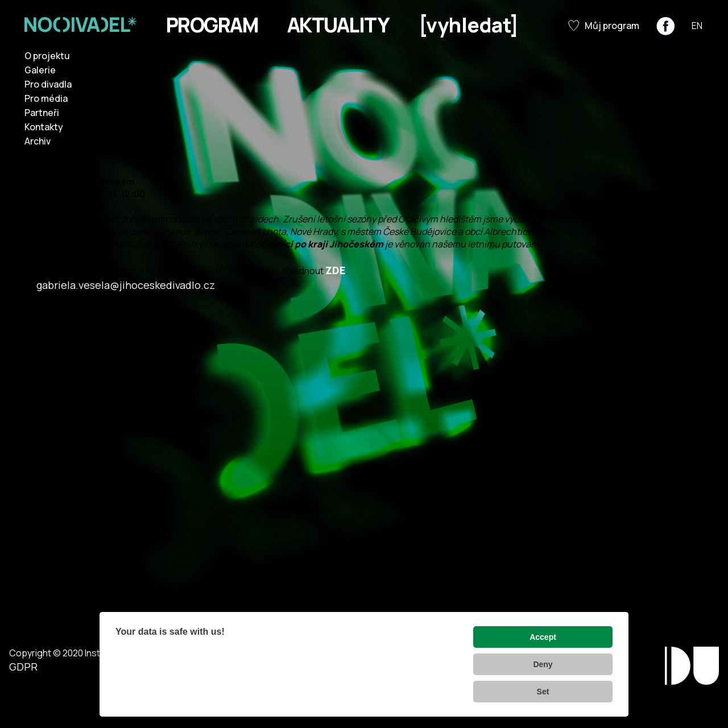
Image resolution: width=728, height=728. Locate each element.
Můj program (604, 26)
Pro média (46, 98)
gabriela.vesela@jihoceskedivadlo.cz (126, 285)
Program (212, 25)
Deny (543, 664)
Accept (543, 637)
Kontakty (44, 127)
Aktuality (338, 25)
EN (697, 26)
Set (543, 692)
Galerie (40, 70)
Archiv (38, 141)
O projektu (47, 56)
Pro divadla (48, 84)
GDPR (23, 667)
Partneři (42, 113)
